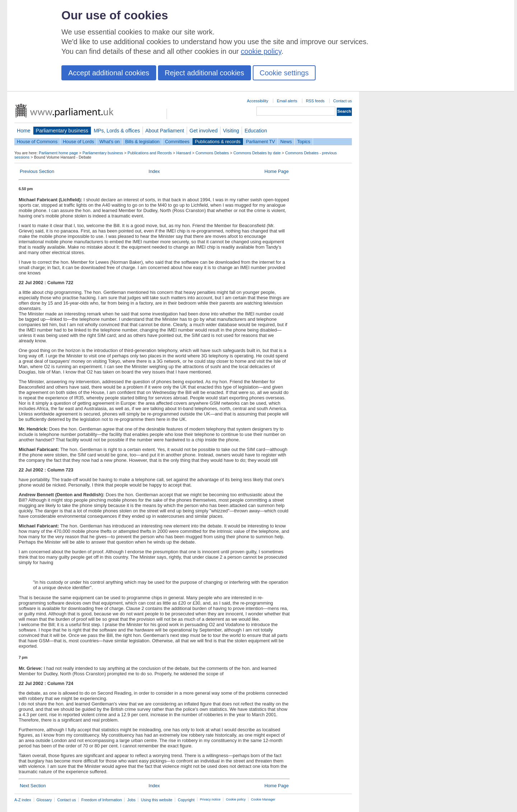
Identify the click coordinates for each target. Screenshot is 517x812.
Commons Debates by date (257, 153)
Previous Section (37, 171)
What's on (110, 142)
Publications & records (218, 142)
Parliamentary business (62, 131)
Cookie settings (284, 73)
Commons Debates (212, 153)
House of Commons (37, 142)
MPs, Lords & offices (117, 131)
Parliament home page (58, 153)
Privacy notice (210, 799)
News (286, 142)
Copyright (186, 800)
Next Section (33, 786)
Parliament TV (260, 142)
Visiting (231, 131)
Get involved (204, 131)
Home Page (276, 171)
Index (154, 171)
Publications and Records (150, 153)
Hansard (184, 153)
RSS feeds (315, 101)
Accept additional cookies (109, 73)
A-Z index (23, 800)
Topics (304, 142)
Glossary (44, 800)
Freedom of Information (101, 800)
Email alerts (287, 101)
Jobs (131, 800)
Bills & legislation (142, 142)
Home (24, 131)
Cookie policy (236, 799)
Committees (177, 142)
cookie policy (261, 51)
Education (256, 131)
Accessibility (258, 101)
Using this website (157, 800)
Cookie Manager (263, 799)
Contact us (343, 101)
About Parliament (165, 131)
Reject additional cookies (204, 73)
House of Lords (78, 142)
